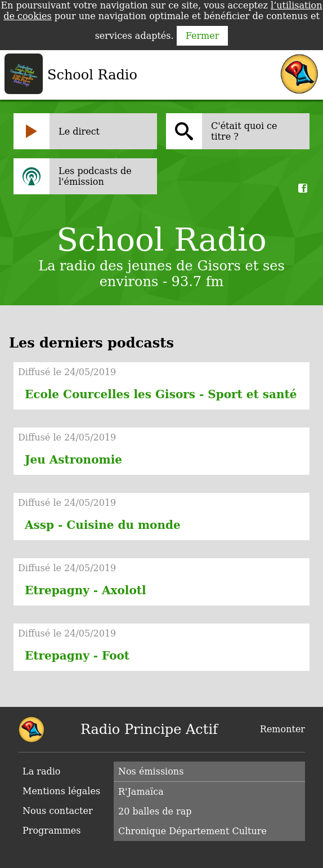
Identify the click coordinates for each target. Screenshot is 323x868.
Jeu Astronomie (73, 460)
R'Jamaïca (141, 792)
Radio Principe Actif (149, 729)
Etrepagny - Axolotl (86, 590)
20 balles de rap (155, 811)
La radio (41, 771)
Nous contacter (58, 811)
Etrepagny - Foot (77, 656)
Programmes (52, 831)
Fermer (203, 36)
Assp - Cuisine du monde (103, 525)
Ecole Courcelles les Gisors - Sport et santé (161, 394)
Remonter (282, 729)
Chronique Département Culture (192, 831)
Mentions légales (61, 791)
